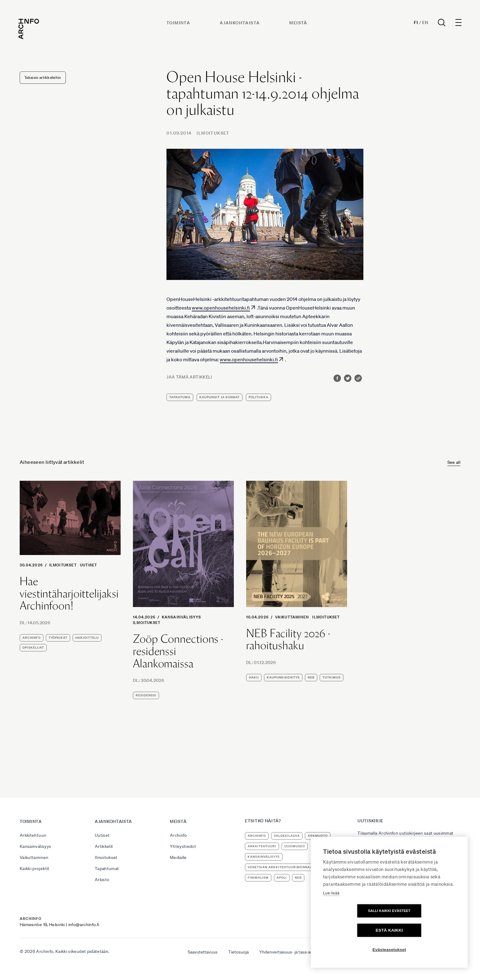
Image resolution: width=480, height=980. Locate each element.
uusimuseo (295, 846)
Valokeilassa (287, 836)
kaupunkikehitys (283, 677)
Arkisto (102, 880)
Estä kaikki (425, 930)
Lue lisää (331, 912)
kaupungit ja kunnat (220, 397)
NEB (311, 677)
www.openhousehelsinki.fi (221, 308)
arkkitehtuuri (262, 846)
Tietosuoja (238, 952)
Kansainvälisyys (182, 617)
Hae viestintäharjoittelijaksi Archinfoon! (69, 594)
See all (454, 462)
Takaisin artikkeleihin (43, 77)
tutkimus (332, 677)
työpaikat (58, 638)
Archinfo (32, 638)
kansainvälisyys (264, 857)
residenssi (146, 695)
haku (254, 677)
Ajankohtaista (240, 24)
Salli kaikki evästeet (354, 930)
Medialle (178, 857)
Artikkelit (104, 846)
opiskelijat (33, 648)
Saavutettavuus (203, 952)
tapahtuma (180, 397)
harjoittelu (87, 638)
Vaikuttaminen (292, 617)
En (424, 23)
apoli (282, 878)
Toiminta (179, 24)
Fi (415, 23)
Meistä (299, 24)
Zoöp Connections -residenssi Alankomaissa (178, 651)
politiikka (258, 397)
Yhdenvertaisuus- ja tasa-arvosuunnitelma (300, 952)
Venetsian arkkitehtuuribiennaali (282, 867)
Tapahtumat (107, 869)
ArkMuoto (318, 836)
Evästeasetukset (389, 950)
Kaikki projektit (35, 869)
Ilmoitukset (213, 133)
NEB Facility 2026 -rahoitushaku (288, 640)
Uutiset (88, 565)
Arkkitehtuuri (33, 835)
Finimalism (258, 878)
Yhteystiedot (183, 846)
